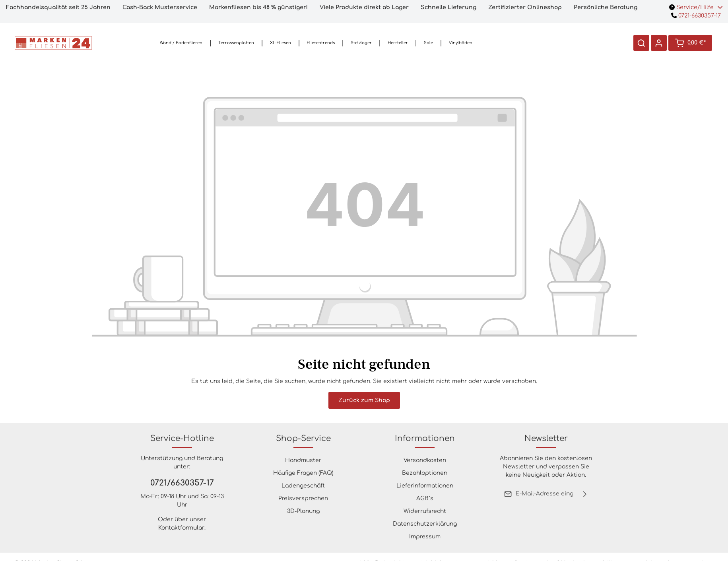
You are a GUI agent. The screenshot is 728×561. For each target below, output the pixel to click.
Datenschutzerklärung (425, 524)
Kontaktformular (181, 528)
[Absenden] (585, 494)
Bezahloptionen (425, 473)
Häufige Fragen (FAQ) (303, 473)
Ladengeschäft (303, 486)
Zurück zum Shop (364, 400)
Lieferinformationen (425, 486)
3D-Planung (303, 511)
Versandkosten (425, 460)
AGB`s (425, 498)
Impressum (425, 537)
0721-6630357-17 (696, 16)
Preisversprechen (303, 498)
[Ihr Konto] (659, 43)
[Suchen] (641, 43)
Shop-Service (303, 438)
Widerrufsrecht (425, 511)
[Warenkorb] (690, 43)
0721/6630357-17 (182, 483)
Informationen (425, 438)
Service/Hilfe (696, 7)
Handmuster (303, 460)
